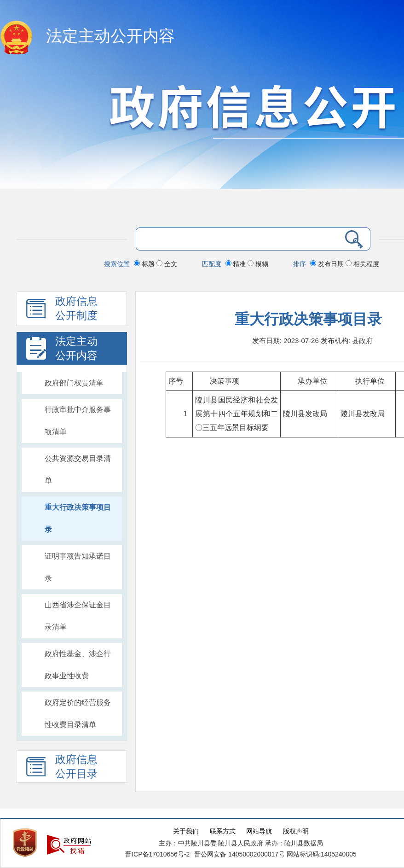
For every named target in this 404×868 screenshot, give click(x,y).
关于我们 (186, 831)
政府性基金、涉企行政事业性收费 (78, 665)
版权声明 (296, 831)
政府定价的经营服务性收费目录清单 (78, 714)
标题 (145, 264)
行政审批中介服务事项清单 (78, 421)
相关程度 (362, 264)
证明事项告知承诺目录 (78, 567)
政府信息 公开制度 (62, 311)
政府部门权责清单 (74, 383)
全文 (167, 264)
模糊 (258, 264)
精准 (237, 264)
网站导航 (259, 831)
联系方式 (223, 831)
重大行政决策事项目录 (78, 518)
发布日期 (328, 264)
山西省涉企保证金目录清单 (78, 616)
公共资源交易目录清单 (78, 469)
